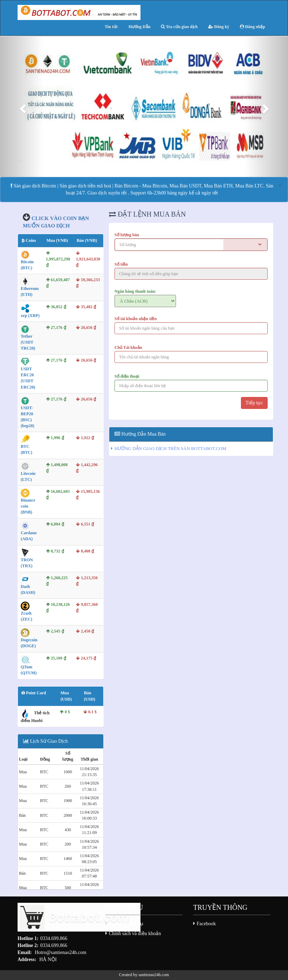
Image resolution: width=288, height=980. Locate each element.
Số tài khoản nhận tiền (136, 319)
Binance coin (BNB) (28, 506)
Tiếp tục (254, 403)
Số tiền (121, 264)
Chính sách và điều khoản (135, 933)
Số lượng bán (127, 235)
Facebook (206, 924)
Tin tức (111, 27)
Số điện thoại (127, 376)
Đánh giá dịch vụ (126, 924)
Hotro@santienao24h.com (61, 952)
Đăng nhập (253, 27)
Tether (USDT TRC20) (28, 342)
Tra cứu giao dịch (179, 27)
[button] (22, 107)
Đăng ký (219, 27)
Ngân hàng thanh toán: (135, 291)
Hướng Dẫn (139, 27)
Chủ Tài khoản (128, 347)
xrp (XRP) (30, 316)
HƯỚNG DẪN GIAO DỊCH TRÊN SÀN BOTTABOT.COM (170, 448)
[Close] (280, 186)
